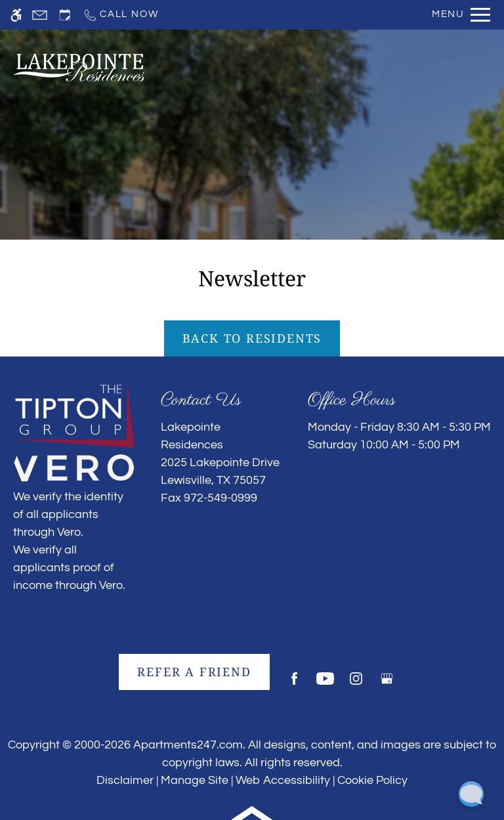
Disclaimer (125, 780)
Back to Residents (252, 338)
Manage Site (195, 780)
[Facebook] (294, 684)
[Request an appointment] (65, 15)
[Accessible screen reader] (16, 15)
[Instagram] (356, 684)
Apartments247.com (188, 745)
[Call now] (120, 15)
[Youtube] (325, 684)
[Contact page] (40, 15)
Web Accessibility (283, 780)
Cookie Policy (372, 780)
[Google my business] (387, 684)
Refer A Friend (194, 672)
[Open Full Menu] (461, 15)
